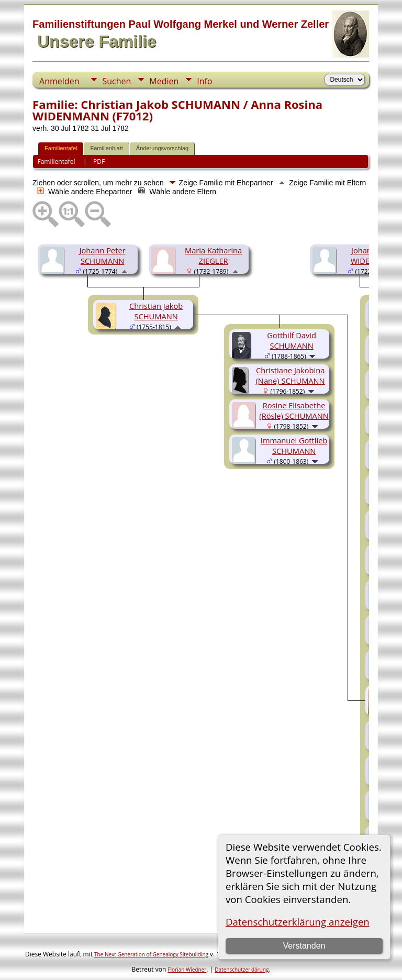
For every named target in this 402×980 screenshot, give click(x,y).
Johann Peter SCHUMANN (103, 255)
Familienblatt (106, 148)
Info (204, 81)
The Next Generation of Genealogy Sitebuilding (151, 954)
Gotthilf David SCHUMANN (292, 340)
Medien (164, 81)
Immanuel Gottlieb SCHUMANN (294, 446)
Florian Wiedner (187, 970)
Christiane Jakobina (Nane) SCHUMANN (291, 375)
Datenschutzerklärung (242, 970)
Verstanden (304, 946)
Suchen (116, 81)
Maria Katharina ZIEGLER (213, 255)
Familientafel (61, 148)
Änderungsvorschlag (162, 148)
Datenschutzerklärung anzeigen (298, 922)
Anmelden (59, 81)
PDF (99, 162)
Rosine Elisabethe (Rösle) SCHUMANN (294, 410)
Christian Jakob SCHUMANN (156, 311)
